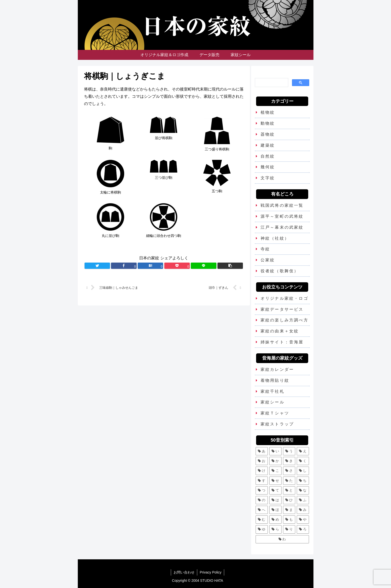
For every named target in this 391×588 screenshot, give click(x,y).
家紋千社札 (273, 391)
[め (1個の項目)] (275, 520)
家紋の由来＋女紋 (280, 331)
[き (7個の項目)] (289, 461)
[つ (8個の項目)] (262, 490)
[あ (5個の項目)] (262, 451)
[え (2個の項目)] (303, 451)
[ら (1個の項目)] (275, 529)
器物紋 (268, 134)
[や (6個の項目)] (303, 520)
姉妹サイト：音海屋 (282, 342)
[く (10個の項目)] (303, 461)
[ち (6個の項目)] (303, 481)
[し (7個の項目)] (303, 471)
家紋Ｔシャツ (275, 413)
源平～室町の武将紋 (282, 216)
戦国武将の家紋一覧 (282, 205)
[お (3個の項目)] (262, 461)
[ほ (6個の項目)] (275, 510)
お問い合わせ (184, 572)
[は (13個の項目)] (275, 500)
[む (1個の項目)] (262, 520)
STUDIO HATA (212, 581)
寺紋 (265, 249)
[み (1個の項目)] (303, 510)
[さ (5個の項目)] (289, 471)
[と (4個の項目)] (289, 490)
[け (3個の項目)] (262, 471)
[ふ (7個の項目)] (303, 500)
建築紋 (268, 145)
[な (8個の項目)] (303, 490)
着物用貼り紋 (275, 380)
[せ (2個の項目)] (275, 481)
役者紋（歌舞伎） (280, 271)
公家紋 (268, 260)
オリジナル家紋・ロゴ (285, 298)
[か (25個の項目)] (275, 461)
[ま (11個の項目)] (289, 510)
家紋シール (273, 402)
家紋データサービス (282, 309)
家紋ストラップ (277, 424)
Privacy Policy (211, 572)
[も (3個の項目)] (289, 520)
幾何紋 (268, 167)
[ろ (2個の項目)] (303, 529)
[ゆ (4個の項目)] (262, 529)
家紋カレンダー (277, 369)
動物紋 (268, 123)
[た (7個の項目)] (289, 481)
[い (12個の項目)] (275, 451)
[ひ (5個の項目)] (289, 500)
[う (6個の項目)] (289, 451)
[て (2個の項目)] (275, 490)
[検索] (271, 82)
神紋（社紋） (275, 238)
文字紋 (268, 178)
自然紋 (268, 156)
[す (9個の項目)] (262, 481)
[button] (230, 266)
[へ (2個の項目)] (262, 510)
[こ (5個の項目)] (275, 471)
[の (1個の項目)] (262, 500)
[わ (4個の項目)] (282, 539)
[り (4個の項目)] (289, 529)
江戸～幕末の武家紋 (282, 227)
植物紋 (268, 112)
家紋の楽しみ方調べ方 (285, 320)
